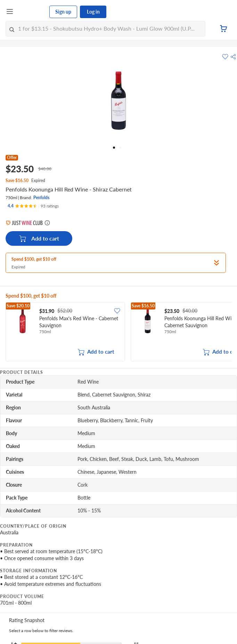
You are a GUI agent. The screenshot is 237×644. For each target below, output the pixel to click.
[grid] (119, 332)
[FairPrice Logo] (32, 12)
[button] (233, 57)
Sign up (63, 12)
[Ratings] (33, 206)
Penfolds (41, 198)
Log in (93, 12)
